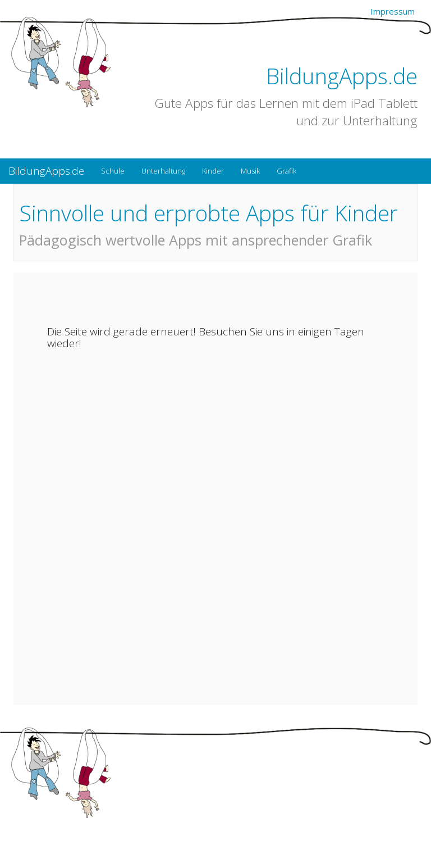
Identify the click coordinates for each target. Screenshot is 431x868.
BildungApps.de (342, 76)
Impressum (393, 11)
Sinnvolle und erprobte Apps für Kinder (208, 213)
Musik (250, 171)
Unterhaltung (163, 171)
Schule (113, 171)
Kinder (213, 171)
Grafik (286, 171)
